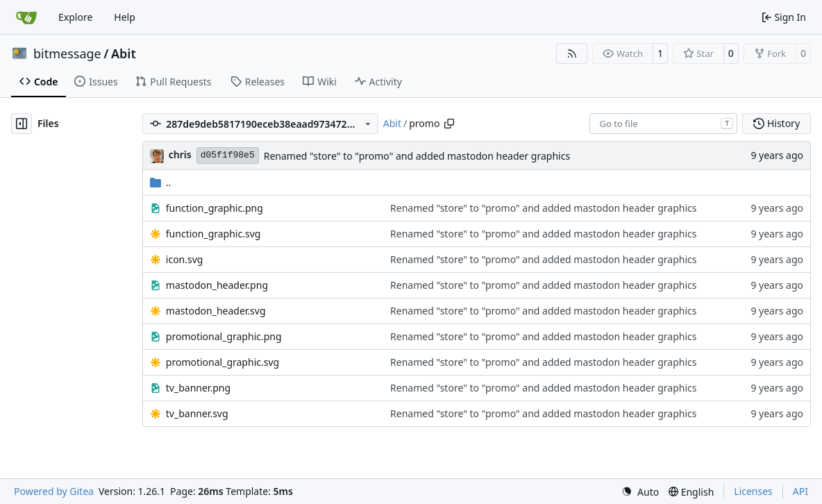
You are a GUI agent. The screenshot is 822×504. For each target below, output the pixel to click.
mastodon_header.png (217, 285)
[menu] (640, 492)
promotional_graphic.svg (223, 362)
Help (125, 17)
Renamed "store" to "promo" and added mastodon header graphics (417, 156)
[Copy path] (449, 124)
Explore (75, 17)
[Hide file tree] (22, 124)
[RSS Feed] (572, 53)
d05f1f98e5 (228, 155)
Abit (124, 53)
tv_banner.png (198, 388)
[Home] (26, 17)
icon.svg (185, 259)
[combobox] (663, 124)
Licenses (753, 491)
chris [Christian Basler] (180, 154)
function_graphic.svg (213, 234)
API (800, 491)
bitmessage (67, 53)
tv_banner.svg (197, 413)
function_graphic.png (215, 208)
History (777, 123)
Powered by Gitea (54, 491)
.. (161, 182)
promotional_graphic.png (224, 336)
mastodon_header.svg (216, 311)
